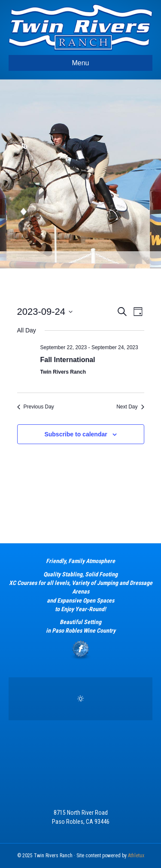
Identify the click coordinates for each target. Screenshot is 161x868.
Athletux (136, 856)
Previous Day (36, 407)
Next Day (130, 407)
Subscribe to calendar (76, 434)
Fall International (68, 360)
